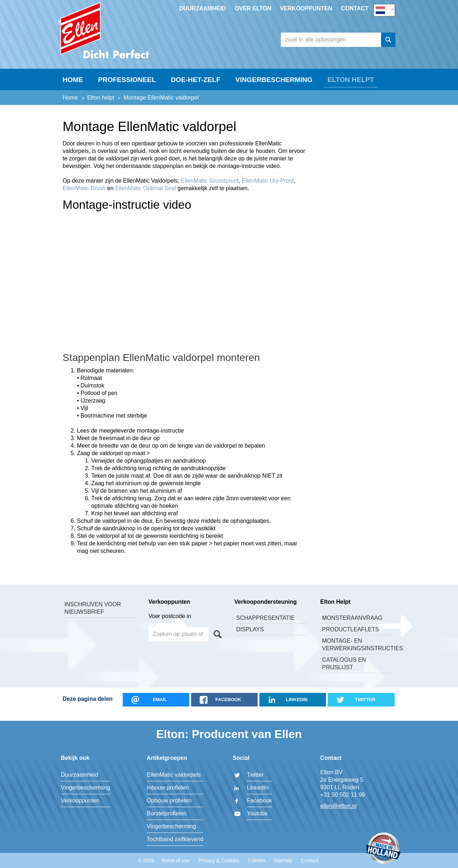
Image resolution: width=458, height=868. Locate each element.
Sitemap (283, 860)
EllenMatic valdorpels (174, 775)
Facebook (259, 801)
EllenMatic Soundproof (210, 189)
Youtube (257, 813)
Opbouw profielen (169, 801)
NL (384, 9)
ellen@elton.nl (338, 806)
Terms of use (175, 860)
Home (73, 88)
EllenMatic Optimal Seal (146, 197)
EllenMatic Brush (84, 197)
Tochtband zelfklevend (175, 839)
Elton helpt (351, 88)
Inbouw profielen (168, 788)
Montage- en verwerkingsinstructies (358, 653)
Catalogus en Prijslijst (344, 672)
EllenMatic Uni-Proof (268, 189)
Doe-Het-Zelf (196, 88)
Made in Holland (384, 849)
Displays (250, 638)
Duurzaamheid (203, 8)
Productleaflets (350, 638)
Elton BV (113, 34)
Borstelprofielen (167, 813)
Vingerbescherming (274, 88)
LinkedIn (258, 788)
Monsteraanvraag (352, 626)
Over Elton (253, 8)
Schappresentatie (265, 626)
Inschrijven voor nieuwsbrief (93, 617)
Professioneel (127, 88)
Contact (355, 8)
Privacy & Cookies (219, 860)
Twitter (255, 775)
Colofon (257, 860)
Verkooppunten (306, 8)
